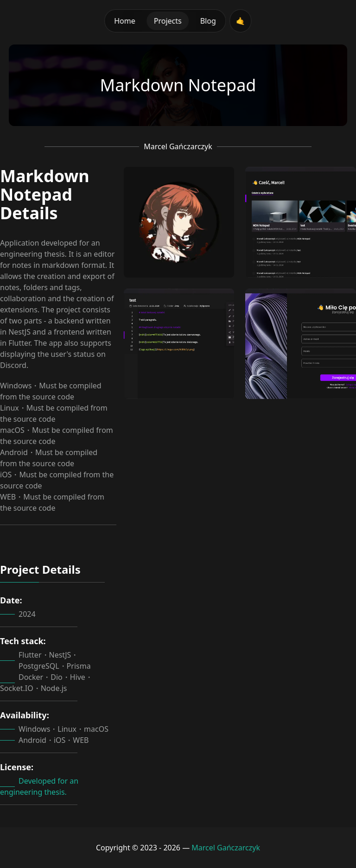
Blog (208, 21)
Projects (168, 21)
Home (125, 21)
